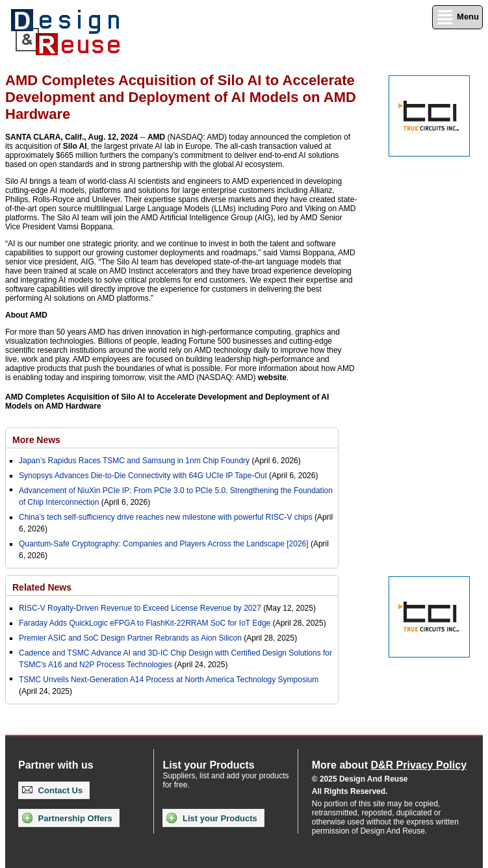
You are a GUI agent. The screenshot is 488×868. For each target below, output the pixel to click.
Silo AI (75, 146)
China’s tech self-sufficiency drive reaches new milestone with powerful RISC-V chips (166, 517)
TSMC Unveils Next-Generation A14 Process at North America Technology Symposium (169, 680)
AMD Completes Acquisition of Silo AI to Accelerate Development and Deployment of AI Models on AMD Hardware (167, 402)
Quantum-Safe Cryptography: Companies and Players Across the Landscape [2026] (164, 544)
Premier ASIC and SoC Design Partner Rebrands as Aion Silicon (131, 638)
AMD (156, 137)
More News (36, 440)
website (272, 377)
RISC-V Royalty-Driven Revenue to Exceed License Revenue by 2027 (140, 608)
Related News (42, 587)
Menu (457, 17)
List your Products (212, 818)
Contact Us (52, 790)
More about (389, 765)
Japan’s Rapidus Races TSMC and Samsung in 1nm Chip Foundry (134, 461)
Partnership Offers (67, 818)
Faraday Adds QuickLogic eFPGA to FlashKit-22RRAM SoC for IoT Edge (145, 623)
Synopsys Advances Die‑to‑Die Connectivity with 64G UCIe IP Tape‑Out (143, 476)
